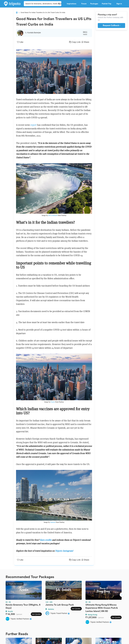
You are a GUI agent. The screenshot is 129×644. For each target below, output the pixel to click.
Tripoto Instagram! (64, 551)
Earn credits (46, 540)
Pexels (53, 402)
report (34, 125)
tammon (53, 522)
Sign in (119, 4)
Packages (94, 4)
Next (122, 595)
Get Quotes (36, 614)
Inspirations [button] (72, 4)
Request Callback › (112, 25)
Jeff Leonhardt (53, 215)
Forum (84, 4)
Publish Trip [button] (107, 4)
